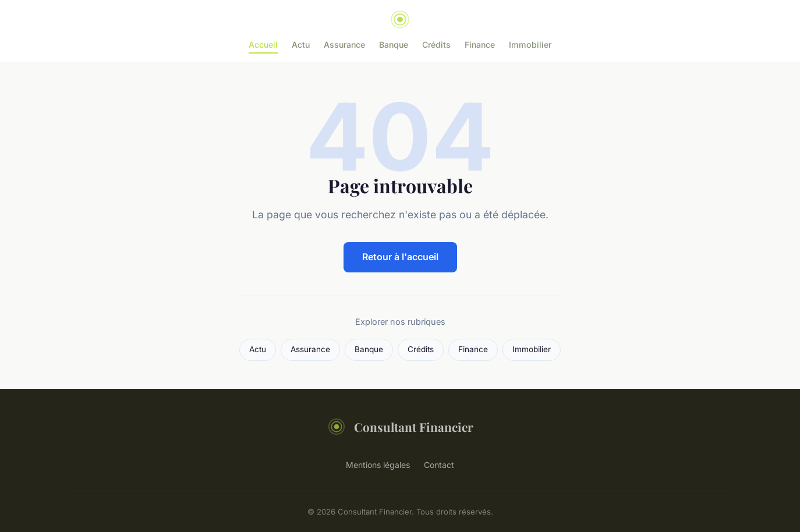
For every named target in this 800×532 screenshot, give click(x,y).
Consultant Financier (400, 427)
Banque (394, 45)
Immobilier (530, 45)
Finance (480, 45)
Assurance (344, 45)
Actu (301, 45)
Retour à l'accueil (400, 257)
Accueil (263, 45)
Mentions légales (378, 465)
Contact (439, 465)
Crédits (436, 45)
